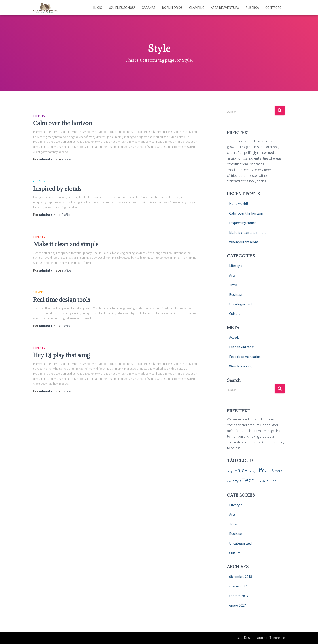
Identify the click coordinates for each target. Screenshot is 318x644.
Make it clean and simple (66, 244)
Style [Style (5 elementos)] (237, 481)
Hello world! (238, 203)
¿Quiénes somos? (122, 8)
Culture (40, 181)
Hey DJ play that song (62, 355)
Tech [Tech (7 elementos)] (248, 480)
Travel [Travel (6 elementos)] (262, 480)
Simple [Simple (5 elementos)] (277, 471)
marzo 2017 (238, 586)
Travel (39, 292)
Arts (232, 275)
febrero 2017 (239, 596)
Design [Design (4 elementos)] (230, 471)
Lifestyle (41, 116)
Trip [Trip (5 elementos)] (273, 481)
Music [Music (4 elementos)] (268, 471)
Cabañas (149, 8)
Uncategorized (240, 304)
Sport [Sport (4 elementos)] (230, 482)
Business (236, 294)
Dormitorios (172, 8)
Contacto (274, 8)
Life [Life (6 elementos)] (260, 470)
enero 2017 (238, 605)
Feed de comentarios (245, 357)
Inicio (98, 8)
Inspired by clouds (57, 189)
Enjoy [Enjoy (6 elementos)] (241, 470)
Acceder (235, 337)
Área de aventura (225, 8)
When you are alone (244, 242)
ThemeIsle (277, 638)
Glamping (197, 8)
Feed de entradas (242, 347)
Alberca (252, 8)
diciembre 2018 (241, 576)
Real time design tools (62, 300)
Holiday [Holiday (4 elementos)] (252, 471)
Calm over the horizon (63, 123)
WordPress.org (240, 366)
